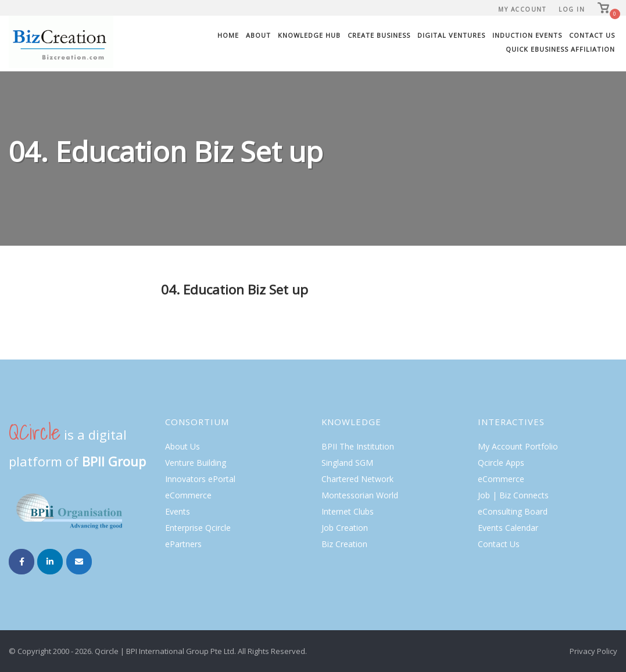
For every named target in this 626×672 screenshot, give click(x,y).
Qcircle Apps (501, 463)
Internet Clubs (348, 511)
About (258, 35)
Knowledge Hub (309, 35)
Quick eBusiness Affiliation (560, 49)
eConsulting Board (513, 511)
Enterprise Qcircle (198, 528)
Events (178, 511)
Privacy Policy (593, 651)
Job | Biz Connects (513, 495)
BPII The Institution (358, 446)
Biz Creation (344, 544)
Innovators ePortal (200, 479)
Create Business (379, 35)
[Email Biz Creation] (79, 562)
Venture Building (196, 463)
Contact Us (592, 35)
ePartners (183, 544)
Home (228, 35)
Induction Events (527, 35)
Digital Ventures (451, 35)
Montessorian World (360, 495)
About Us (183, 446)
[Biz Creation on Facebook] (22, 562)
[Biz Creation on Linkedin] (50, 562)
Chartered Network (357, 479)
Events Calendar (508, 528)
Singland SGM (347, 463)
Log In (572, 9)
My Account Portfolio (518, 446)
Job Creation (345, 528)
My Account (522, 9)
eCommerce (188, 495)
